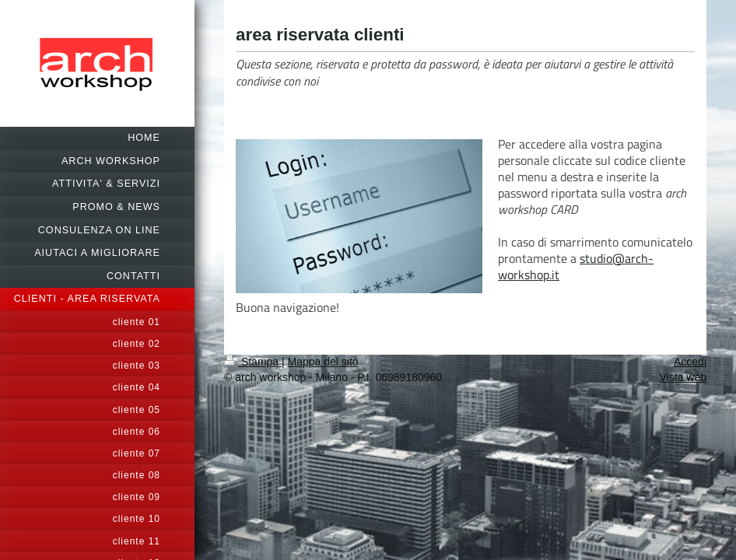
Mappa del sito (323, 362)
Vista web (683, 377)
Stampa (253, 362)
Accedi (690, 362)
